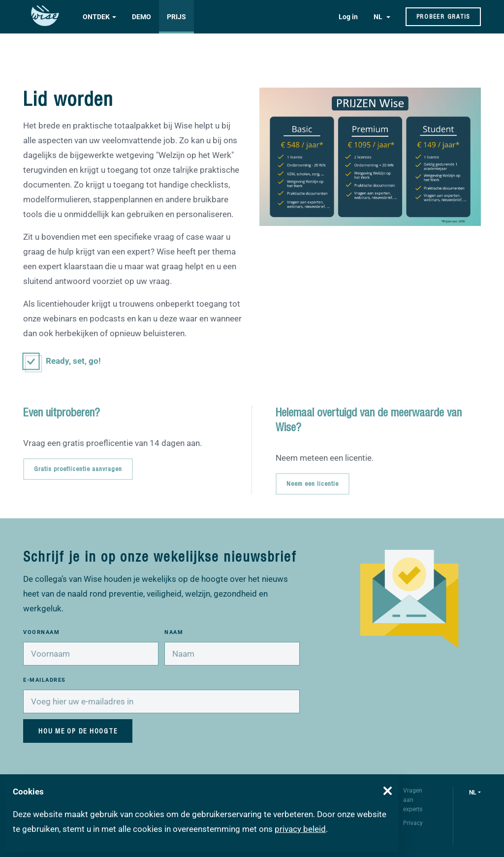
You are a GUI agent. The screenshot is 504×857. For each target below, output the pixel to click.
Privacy (413, 823)
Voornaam (41, 632)
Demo (142, 17)
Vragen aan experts (413, 800)
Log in (348, 17)
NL (379, 17)
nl (473, 793)
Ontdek (96, 17)
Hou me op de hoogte (78, 731)
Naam (174, 632)
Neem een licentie (313, 484)
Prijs (176, 17)
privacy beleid (300, 829)
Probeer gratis (443, 16)
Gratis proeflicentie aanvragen (78, 469)
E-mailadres (45, 680)
